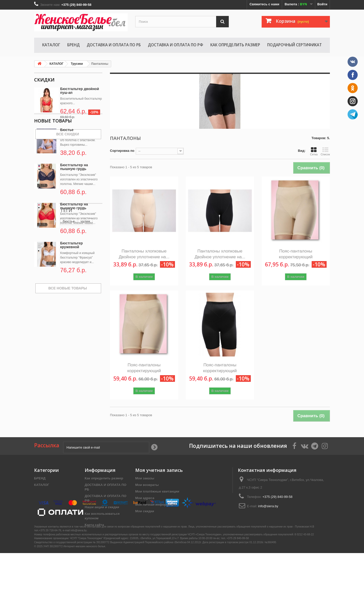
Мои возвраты (147, 485)
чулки (59, 352)
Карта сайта (94, 525)
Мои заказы (145, 478)
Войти (322, 4)
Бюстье (67, 163)
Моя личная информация (156, 505)
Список (325, 151)
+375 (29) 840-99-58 (277, 497)
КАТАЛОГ (51, 45)
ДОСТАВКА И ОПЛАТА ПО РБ (114, 45)
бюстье (43, 352)
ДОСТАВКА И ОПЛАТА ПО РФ (176, 45)
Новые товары (53, 154)
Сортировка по (122, 151)
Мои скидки (145, 511)
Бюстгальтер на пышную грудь (74, 200)
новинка (76, 352)
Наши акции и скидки (102, 507)
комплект (44, 360)
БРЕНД (73, 45)
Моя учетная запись (159, 470)
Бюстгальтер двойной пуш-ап (80, 91)
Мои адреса (145, 498)
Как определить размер (235, 45)
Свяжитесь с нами (264, 4)
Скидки (44, 80)
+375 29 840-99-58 (238, 575)
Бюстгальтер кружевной (72, 278)
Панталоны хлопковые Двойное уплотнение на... (144, 254)
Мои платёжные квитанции (157, 491)
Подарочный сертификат (294, 45)
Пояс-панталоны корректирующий (296, 254)
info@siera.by (268, 506)
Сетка (314, 151)
